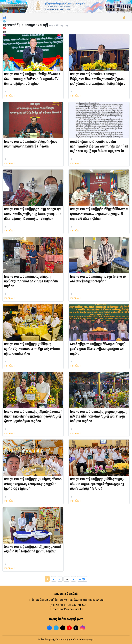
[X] (76, 628)
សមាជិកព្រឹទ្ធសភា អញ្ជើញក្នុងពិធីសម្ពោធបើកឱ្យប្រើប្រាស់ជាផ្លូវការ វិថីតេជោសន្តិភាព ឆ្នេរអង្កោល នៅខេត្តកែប (98, 349)
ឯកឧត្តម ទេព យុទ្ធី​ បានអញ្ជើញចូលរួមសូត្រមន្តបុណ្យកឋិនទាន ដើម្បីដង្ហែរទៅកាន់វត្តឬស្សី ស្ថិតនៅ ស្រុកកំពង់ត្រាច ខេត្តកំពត (99, 417)
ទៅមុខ (82, 579)
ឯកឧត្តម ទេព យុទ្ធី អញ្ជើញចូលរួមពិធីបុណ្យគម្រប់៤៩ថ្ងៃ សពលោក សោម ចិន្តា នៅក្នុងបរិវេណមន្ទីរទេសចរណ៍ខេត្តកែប (32, 349)
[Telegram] (4, 21)
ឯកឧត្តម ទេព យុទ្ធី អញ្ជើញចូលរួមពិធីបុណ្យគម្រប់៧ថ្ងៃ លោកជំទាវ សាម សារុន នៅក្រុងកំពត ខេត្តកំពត (31, 282)
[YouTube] (4, 28)
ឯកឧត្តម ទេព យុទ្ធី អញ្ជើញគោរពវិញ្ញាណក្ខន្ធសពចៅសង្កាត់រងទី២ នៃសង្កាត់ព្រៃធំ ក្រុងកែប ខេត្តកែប (32, 549)
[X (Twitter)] (4, 32)
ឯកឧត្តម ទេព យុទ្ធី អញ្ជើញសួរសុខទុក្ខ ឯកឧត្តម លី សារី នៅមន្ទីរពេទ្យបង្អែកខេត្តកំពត (98, 279)
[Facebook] (4, 18)
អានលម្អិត (10, 96)
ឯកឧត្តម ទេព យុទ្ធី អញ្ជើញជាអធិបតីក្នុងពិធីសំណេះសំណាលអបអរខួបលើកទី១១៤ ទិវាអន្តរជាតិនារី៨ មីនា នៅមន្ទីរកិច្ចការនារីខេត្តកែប (32, 79)
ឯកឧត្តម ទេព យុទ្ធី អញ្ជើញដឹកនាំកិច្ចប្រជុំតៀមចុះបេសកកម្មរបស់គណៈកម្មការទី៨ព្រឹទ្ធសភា (30, 144)
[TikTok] (4, 25)
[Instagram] (4, 35)
